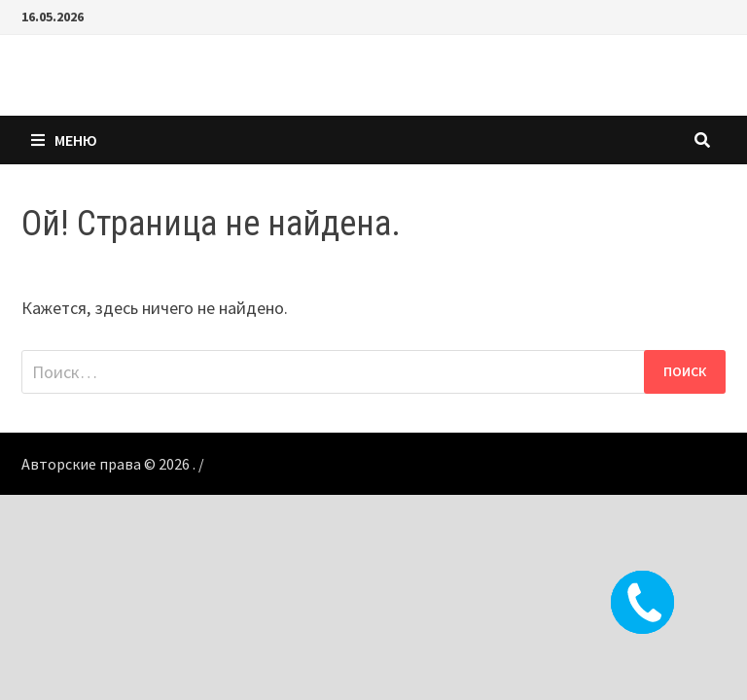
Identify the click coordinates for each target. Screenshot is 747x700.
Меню (64, 140)
